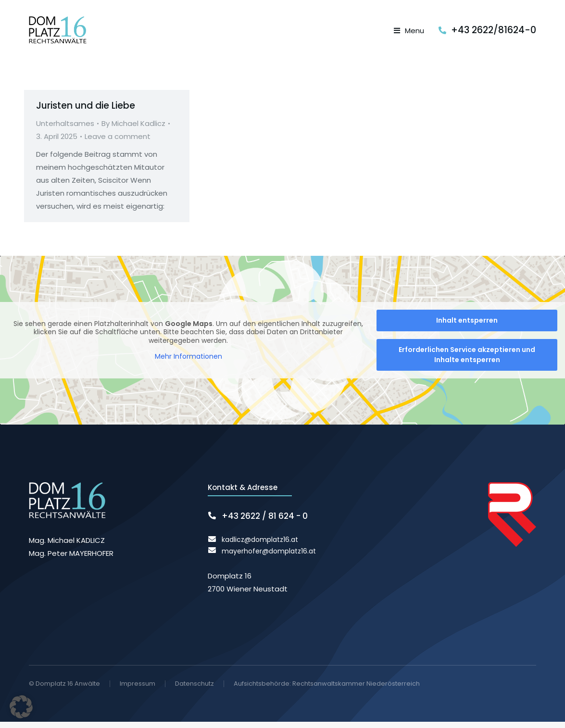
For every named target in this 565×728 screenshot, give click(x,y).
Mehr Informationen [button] (188, 364)
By (133, 130)
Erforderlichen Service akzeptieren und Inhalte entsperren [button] (467, 361)
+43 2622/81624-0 (494, 33)
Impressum (138, 690)
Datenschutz (195, 690)
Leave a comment (118, 143)
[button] (21, 707)
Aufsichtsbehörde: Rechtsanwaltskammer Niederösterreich (327, 690)
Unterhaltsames (65, 130)
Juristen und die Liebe (86, 112)
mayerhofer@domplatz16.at (269, 557)
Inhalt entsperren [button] (467, 327)
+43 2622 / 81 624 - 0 (265, 523)
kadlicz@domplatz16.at (260, 546)
